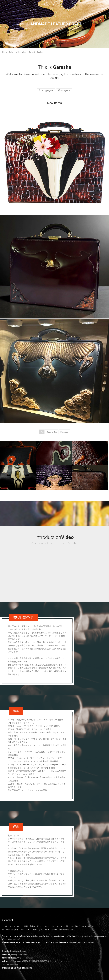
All (42, 432)
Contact (32, 52)
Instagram (64, 90)
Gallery (12, 52)
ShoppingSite (46, 90)
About (25, 52)
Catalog (40, 52)
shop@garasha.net (18, 950)
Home (5, 52)
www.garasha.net (19, 953)
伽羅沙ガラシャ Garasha (23, 957)
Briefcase (64, 432)
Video (18, 52)
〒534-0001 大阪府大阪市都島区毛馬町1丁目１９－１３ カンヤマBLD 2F (41, 960)
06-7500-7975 (12, 964)
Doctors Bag (52, 432)
